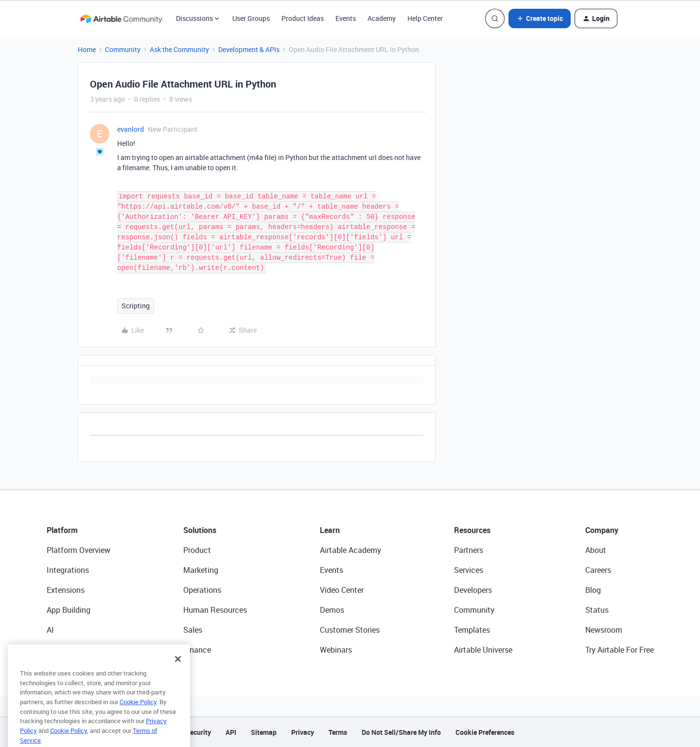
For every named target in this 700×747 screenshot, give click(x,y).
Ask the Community (179, 49)
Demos (332, 610)
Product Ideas (303, 18)
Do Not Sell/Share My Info (401, 732)
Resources (472, 530)
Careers (598, 570)
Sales (193, 630)
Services (469, 570)
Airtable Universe (483, 650)
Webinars (336, 650)
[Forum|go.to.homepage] (121, 18)
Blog (593, 590)
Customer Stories (350, 630)
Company (602, 530)
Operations (202, 590)
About (596, 550)
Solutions (200, 530)
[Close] (178, 672)
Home (87, 49)
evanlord (131, 129)
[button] (540, 18)
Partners (469, 550)
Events (346, 18)
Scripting (136, 306)
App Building (69, 610)
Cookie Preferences (485, 732)
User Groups (251, 18)
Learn (330, 530)
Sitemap (264, 732)
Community (123, 49)
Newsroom (604, 630)
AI (50, 630)
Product (197, 550)
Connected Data (75, 650)
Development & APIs (249, 49)
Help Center (425, 18)
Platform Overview (79, 550)
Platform (62, 530)
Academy (382, 18)
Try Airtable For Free (620, 650)
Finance (197, 650)
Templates (472, 630)
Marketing (201, 570)
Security (198, 732)
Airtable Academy (350, 550)
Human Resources (215, 610)
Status (597, 610)
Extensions (66, 590)
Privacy (303, 732)
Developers (473, 590)
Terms (338, 732)
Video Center (342, 590)
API (231, 732)
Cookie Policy (138, 715)
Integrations (68, 570)
